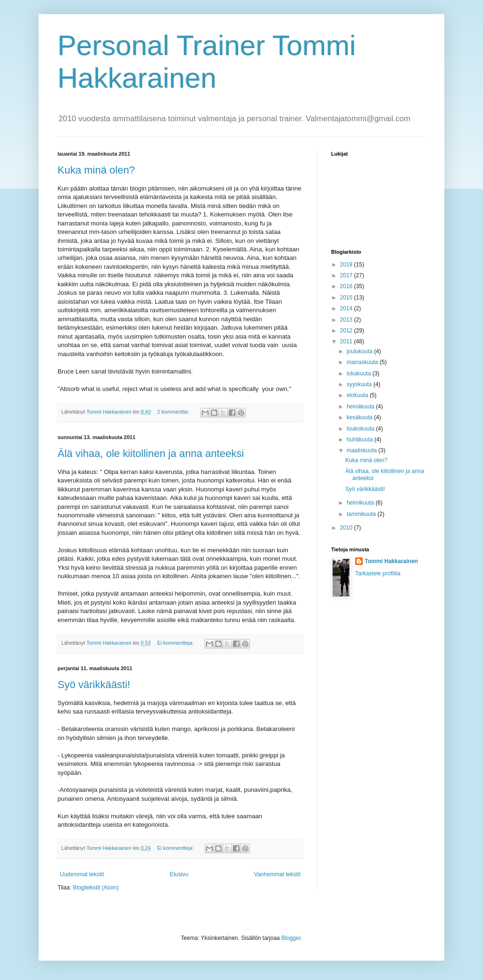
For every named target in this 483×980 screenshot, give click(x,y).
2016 (347, 286)
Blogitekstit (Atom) (96, 888)
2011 (347, 341)
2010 (347, 528)
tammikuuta (362, 514)
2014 (347, 308)
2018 (347, 265)
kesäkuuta (360, 417)
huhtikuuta (361, 440)
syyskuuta (360, 384)
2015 (347, 298)
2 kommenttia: (174, 412)
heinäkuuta (361, 407)
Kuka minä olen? (96, 170)
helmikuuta (361, 503)
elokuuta (358, 395)
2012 (347, 331)
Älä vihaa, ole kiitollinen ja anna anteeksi (151, 453)
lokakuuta (360, 374)
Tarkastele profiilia (378, 573)
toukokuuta (361, 429)
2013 (347, 320)
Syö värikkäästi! (94, 685)
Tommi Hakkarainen (391, 561)
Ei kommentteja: (176, 643)
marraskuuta (363, 362)
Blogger (291, 938)
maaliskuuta (362, 450)
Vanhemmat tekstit (277, 874)
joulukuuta (360, 351)
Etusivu (179, 874)
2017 (347, 275)
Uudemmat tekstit (82, 874)
